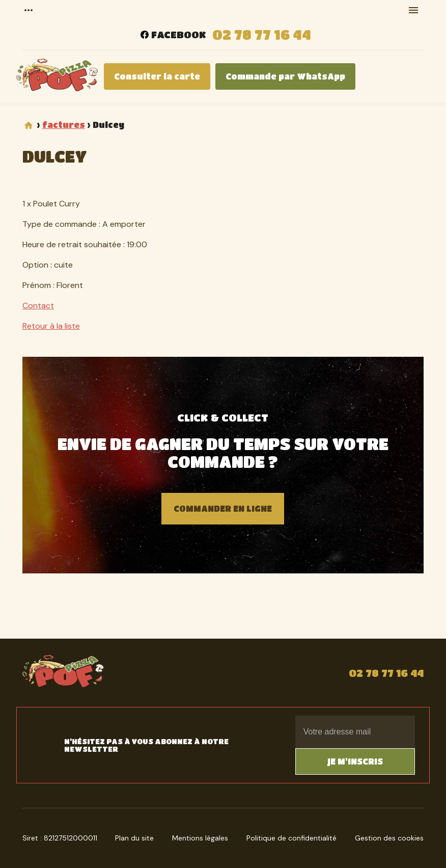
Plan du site (134, 838)
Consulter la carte (157, 76)
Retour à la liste (51, 326)
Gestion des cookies (389, 838)
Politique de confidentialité (291, 838)
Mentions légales (200, 838)
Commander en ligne (223, 508)
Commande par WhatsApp (285, 76)
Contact (38, 306)
